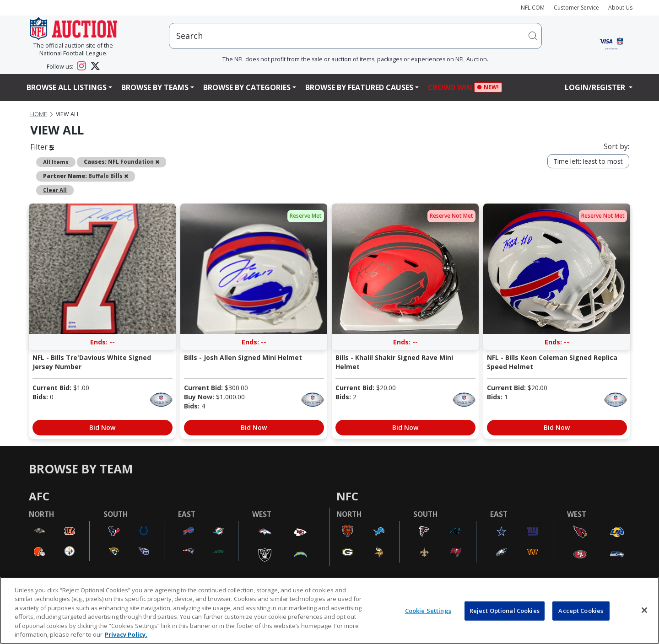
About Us (620, 8)
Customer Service (576, 8)
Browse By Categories (247, 87)
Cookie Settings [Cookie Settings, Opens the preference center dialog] (428, 611)
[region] (329, 610)
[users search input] (355, 36)
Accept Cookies (581, 611)
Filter (42, 147)
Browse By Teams (155, 87)
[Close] (644, 610)
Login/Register (596, 87)
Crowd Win (452, 88)
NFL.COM (533, 8)
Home (39, 114)
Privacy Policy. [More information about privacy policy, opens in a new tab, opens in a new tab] (126, 634)
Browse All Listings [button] (67, 87)
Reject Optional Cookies (505, 611)
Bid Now (102, 427)
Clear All (55, 190)
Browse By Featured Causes (359, 87)
